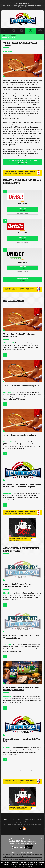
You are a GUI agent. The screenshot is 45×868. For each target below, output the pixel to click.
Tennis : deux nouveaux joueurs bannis (20, 435)
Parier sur (22, 209)
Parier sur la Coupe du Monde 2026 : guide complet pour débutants (21, 688)
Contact (23, 826)
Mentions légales (8, 824)
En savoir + (20, 866)
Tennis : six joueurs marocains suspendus (21, 386)
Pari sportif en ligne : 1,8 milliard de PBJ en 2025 (22, 740)
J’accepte (29, 866)
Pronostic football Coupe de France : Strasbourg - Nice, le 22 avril (19, 585)
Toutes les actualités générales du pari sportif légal (22, 162)
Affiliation (27, 824)
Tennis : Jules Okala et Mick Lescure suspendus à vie (19, 335)
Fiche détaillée (23, 213)
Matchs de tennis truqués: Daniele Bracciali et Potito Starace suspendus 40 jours (22, 486)
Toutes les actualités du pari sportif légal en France (23, 771)
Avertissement (19, 824)
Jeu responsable (36, 824)
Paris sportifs (22, 280)
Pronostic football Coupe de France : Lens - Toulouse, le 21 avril (22, 637)
